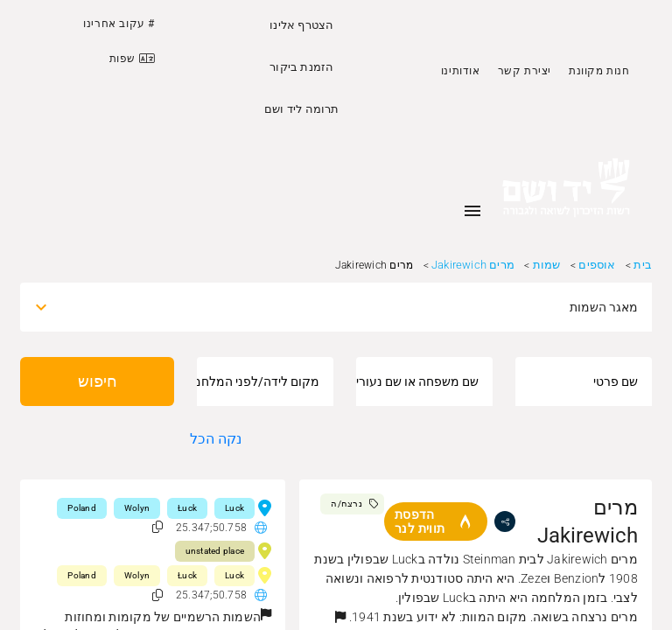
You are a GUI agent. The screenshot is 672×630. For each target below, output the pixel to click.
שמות (547, 265)
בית (643, 265)
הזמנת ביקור (301, 67)
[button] (340, 617)
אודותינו (461, 71)
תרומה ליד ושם (302, 109)
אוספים (597, 265)
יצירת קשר (525, 71)
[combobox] (352, 307)
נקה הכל (216, 439)
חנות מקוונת (599, 71)
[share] (505, 521)
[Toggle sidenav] (472, 211)
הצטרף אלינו (301, 25)
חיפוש (98, 381)
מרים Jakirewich (473, 265)
